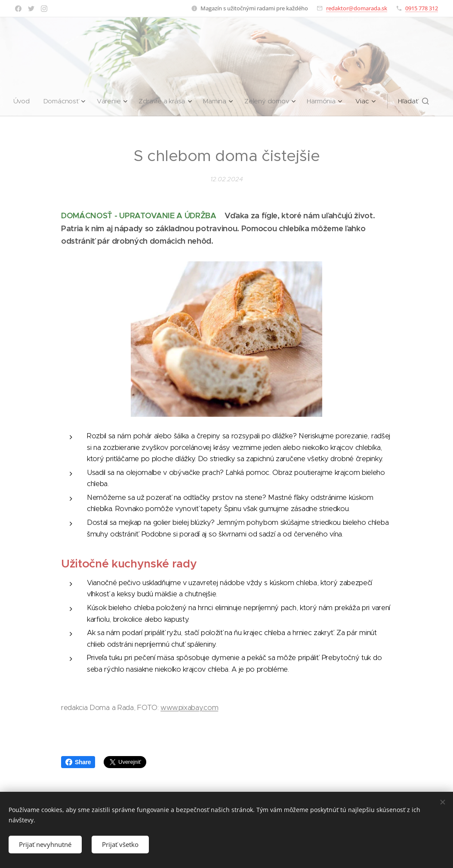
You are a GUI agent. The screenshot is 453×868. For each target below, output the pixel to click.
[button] (416, 101)
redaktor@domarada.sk (357, 8)
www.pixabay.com (189, 708)
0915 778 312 (422, 8)
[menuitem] (22, 101)
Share (78, 762)
